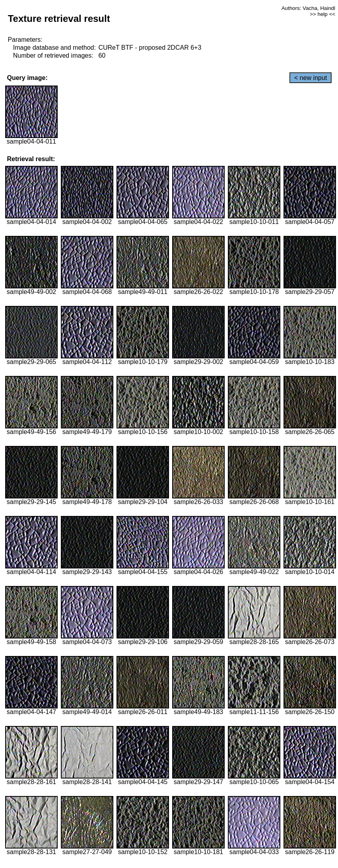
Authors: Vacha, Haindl (308, 8)
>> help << (322, 14)
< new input (311, 78)
